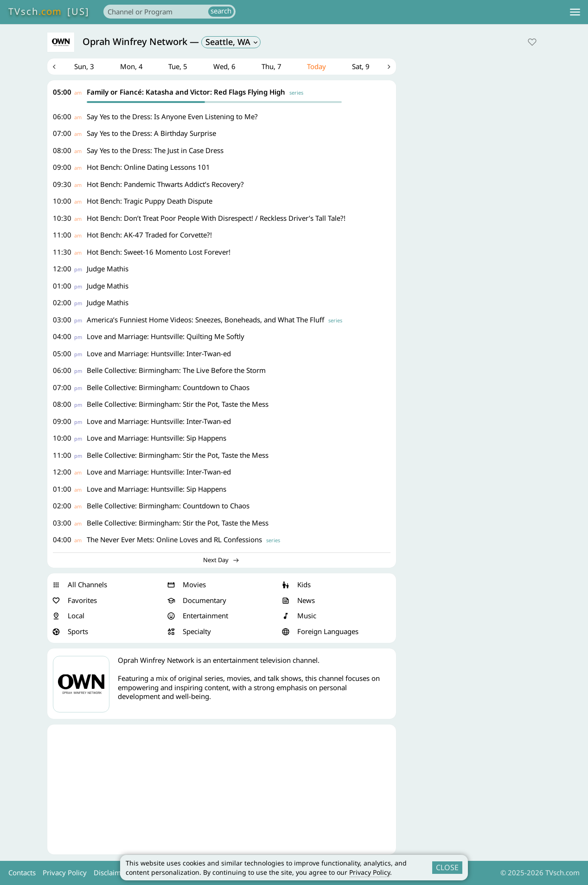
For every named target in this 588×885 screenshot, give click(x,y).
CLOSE (447, 867)
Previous (54, 67)
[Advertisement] (222, 790)
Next (389, 67)
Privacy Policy (370, 872)
